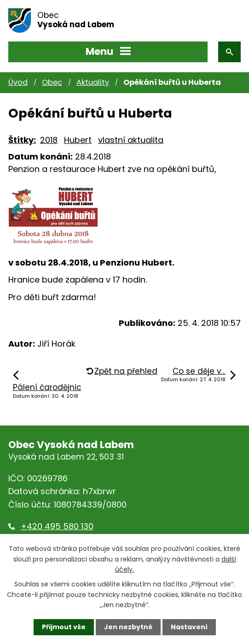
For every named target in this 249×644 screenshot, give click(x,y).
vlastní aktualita (131, 140)
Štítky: (22, 140)
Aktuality (93, 82)
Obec (52, 82)
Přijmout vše (64, 627)
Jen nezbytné (128, 627)
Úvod (18, 82)
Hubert (78, 140)
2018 (49, 140)
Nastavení (189, 627)
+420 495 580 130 (57, 526)
